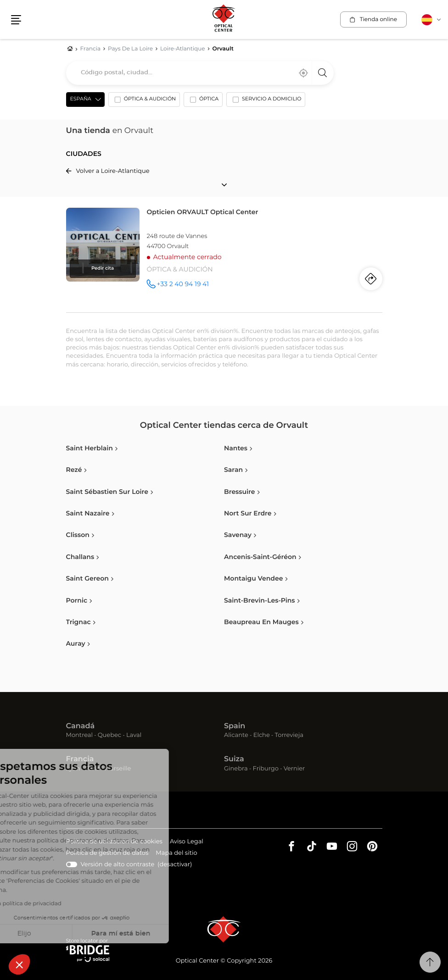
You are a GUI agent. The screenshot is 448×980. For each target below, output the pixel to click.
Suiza (234, 759)
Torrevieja (289, 735)
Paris (92, 769)
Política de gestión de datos (107, 854)
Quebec (109, 735)
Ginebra (236, 769)
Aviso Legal (187, 842)
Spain (235, 726)
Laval (134, 735)
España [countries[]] (81, 99)
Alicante (236, 735)
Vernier (294, 769)
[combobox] (200, 73)
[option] (144, 101)
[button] (19, 964)
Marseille (118, 769)
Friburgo (266, 769)
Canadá (81, 726)
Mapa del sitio (176, 853)
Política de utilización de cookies (114, 842)
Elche (262, 735)
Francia (80, 759)
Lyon (73, 769)
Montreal (79, 735)
